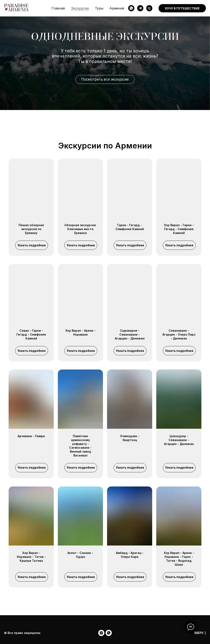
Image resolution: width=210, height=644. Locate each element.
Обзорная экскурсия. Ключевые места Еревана (80, 229)
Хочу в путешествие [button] (182, 8)
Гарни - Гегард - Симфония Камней (130, 227)
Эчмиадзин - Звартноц (130, 438)
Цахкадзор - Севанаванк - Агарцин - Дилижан (179, 440)
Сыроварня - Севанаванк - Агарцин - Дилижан (130, 334)
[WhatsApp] (131, 8)
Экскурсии (80, 8)
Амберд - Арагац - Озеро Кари (130, 555)
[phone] (149, 8)
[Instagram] (101, 633)
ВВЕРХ (200, 633)
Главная (58, 8)
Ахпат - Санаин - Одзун (80, 555)
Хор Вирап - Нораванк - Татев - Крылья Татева (31, 557)
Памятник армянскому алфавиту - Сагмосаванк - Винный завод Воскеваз (80, 446)
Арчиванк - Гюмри (31, 436)
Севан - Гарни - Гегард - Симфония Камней (31, 334)
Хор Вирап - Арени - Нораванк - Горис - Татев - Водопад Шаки (179, 559)
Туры (99, 8)
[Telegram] (140, 8)
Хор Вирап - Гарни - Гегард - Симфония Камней (179, 229)
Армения (117, 8)
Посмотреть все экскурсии (105, 79)
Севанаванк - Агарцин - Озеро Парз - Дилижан (179, 334)
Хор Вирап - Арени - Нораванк (80, 332)
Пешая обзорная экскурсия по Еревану (31, 229)
